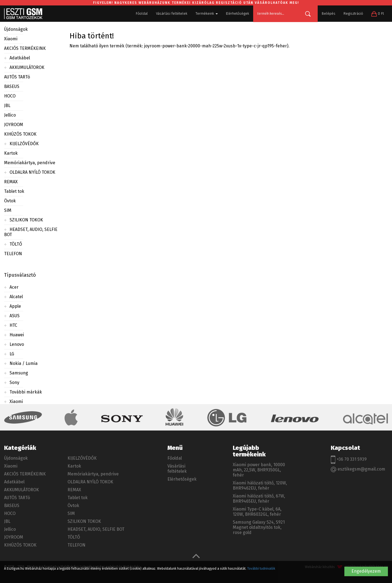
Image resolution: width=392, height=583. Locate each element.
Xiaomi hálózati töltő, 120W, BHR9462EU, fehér (260, 486)
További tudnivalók (261, 569)
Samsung (19, 373)
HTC (13, 325)
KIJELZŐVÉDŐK (24, 144)
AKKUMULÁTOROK (27, 67)
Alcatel (16, 297)
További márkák (26, 392)
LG (12, 354)
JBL (7, 106)
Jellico (10, 115)
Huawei (17, 335)
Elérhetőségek (238, 13)
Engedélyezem (366, 571)
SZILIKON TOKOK (26, 220)
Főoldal (142, 13)
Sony (14, 382)
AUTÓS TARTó (17, 77)
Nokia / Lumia (24, 363)
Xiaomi (11, 39)
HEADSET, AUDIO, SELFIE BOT (96, 529)
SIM (8, 210)
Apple (15, 306)
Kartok (11, 153)
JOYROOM (14, 125)
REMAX (11, 182)
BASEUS (12, 86)
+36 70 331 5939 (349, 460)
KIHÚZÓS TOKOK (20, 134)
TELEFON (13, 254)
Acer (14, 287)
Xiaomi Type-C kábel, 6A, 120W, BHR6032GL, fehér (257, 512)
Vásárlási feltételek (172, 13)
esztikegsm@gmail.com (358, 469)
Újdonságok (16, 29)
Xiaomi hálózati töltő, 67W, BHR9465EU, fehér (259, 499)
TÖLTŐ (16, 244)
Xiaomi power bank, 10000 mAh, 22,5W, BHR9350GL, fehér (259, 470)
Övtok (10, 201)
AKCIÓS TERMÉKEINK (25, 48)
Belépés (329, 13)
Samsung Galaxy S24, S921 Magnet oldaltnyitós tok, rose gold (259, 527)
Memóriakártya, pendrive (30, 163)
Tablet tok (14, 191)
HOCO (10, 96)
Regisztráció (353, 13)
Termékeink (207, 13)
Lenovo (17, 344)
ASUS (15, 316)
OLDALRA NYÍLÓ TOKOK (32, 172)
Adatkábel (20, 58)
